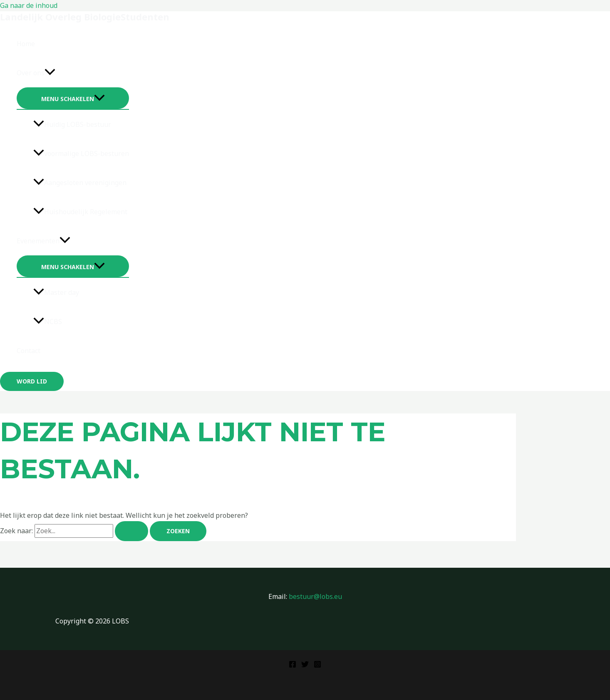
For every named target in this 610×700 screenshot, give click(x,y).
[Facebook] (293, 665)
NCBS (48, 322)
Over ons (36, 73)
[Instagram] (317, 665)
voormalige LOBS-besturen (81, 153)
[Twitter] (305, 665)
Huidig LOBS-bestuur (72, 124)
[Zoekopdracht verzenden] (131, 531)
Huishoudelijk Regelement (80, 212)
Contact (29, 351)
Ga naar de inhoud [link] (29, 5)
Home (26, 44)
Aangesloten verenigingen (80, 183)
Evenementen (43, 241)
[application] (50, 73)
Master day (56, 292)
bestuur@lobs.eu (315, 596)
